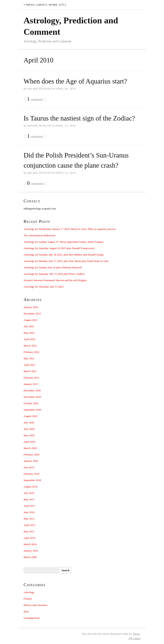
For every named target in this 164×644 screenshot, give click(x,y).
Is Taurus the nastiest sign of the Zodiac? (79, 118)
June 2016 (29, 512)
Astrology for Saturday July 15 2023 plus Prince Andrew (54, 274)
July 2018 (29, 493)
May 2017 (29, 499)
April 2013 (29, 525)
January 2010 (31, 551)
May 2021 (29, 358)
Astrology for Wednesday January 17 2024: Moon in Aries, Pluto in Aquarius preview (70, 229)
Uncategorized (31, 618)
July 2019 (29, 467)
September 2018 (32, 480)
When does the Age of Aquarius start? (75, 81)
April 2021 (29, 365)
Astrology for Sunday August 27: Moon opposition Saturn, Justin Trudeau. (64, 242)
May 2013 (29, 519)
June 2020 (29, 429)
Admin (134, 638)
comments (35, 183)
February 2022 (31, 352)
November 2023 (32, 314)
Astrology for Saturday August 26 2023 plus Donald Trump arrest (59, 248)
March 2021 (30, 371)
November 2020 (32, 397)
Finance (28, 599)
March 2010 (30, 544)
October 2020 (31, 403)
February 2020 (31, 455)
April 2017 (29, 506)
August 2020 (31, 416)
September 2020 (32, 410)
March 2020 (30, 448)
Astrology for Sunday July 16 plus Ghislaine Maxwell (53, 267)
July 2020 (29, 422)
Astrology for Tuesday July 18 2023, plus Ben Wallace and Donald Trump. (64, 255)
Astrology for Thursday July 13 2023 (44, 287)
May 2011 (29, 531)
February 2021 (31, 378)
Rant (26, 611)
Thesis (136, 634)
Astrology (29, 592)
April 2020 (29, 442)
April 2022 (29, 339)
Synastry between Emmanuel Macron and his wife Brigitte (55, 280)
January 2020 (31, 461)
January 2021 (31, 384)
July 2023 (29, 326)
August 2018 (31, 487)
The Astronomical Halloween (39, 235)
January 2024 (31, 307)
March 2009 (30, 557)
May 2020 (29, 435)
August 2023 (31, 320)
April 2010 (29, 538)
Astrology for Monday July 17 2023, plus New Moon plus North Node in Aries (66, 261)
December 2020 (32, 390)
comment (35, 99)
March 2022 (30, 346)
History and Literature (36, 605)
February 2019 (31, 474)
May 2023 (29, 333)
